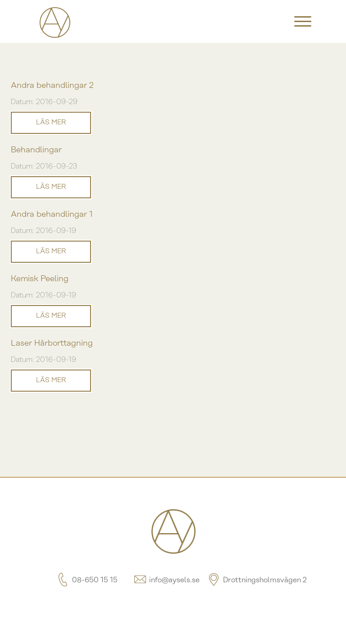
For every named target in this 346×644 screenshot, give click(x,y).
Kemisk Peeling (40, 279)
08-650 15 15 (87, 580)
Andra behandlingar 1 (52, 215)
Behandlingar (36, 150)
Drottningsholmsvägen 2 (257, 580)
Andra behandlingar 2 (52, 86)
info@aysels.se (166, 580)
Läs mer (51, 123)
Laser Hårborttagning (52, 344)
